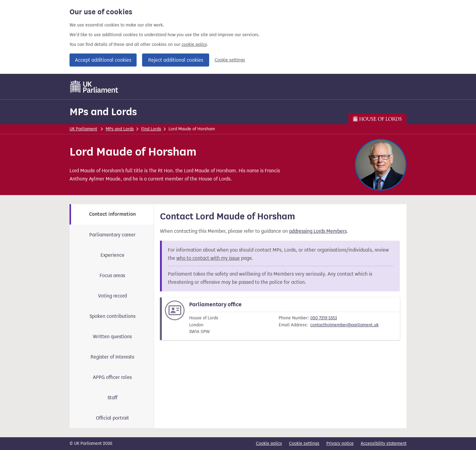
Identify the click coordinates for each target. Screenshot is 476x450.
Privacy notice (340, 443)
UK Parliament (83, 129)
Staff (112, 398)
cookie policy (194, 45)
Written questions (112, 337)
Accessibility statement (384, 443)
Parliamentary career (112, 235)
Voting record (112, 296)
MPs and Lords (103, 112)
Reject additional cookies (176, 60)
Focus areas (112, 275)
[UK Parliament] (94, 87)
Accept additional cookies (103, 60)
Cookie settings (230, 60)
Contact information (112, 214)
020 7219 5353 (324, 318)
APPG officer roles (112, 377)
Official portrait (112, 418)
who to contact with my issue (208, 258)
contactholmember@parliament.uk (344, 325)
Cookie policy (269, 443)
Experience (112, 255)
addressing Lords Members (318, 231)
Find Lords (151, 129)
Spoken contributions (112, 316)
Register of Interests (112, 357)
